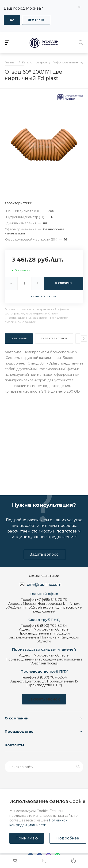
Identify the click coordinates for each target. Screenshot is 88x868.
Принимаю (27, 838)
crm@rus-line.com (44, 585)
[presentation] (84, 339)
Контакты (14, 745)
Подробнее (68, 838)
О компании (17, 718)
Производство (19, 731)
